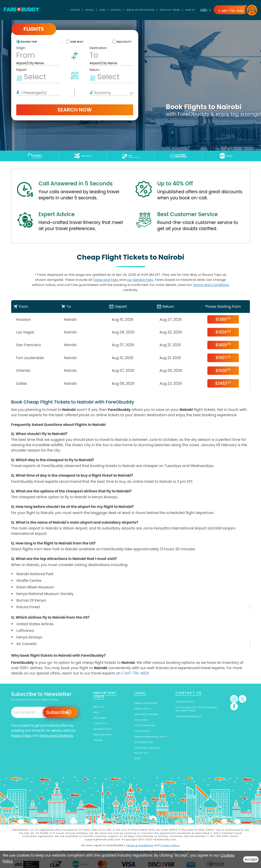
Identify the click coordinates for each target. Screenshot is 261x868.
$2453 (223, 383)
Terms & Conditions (140, 845)
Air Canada (27, 644)
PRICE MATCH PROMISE (146, 714)
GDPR (137, 759)
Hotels (89, 10)
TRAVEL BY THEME (170, 10)
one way (77, 42)
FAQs (96, 712)
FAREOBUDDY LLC (185, 702)
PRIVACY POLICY (143, 709)
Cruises (116, 10)
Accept (251, 859)
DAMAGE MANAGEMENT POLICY (151, 737)
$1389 (223, 319)
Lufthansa (25, 631)
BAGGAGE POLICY (103, 729)
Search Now (75, 110)
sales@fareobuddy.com (189, 716)
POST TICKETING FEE (145, 726)
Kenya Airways (29, 637)
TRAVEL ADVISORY (103, 735)
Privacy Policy (21, 736)
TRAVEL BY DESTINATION (140, 10)
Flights (75, 10)
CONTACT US (100, 724)
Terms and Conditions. (57, 736)
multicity (124, 42)
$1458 (223, 345)
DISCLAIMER (99, 718)
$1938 (223, 370)
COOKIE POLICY (142, 731)
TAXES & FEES (141, 720)
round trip (29, 42)
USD (206, 10)
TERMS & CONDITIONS (146, 703)
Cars (102, 10)
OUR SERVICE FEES (144, 742)
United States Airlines (35, 624)
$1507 (223, 358)
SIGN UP (190, 10)
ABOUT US (99, 707)
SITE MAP (98, 740)
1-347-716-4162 (231, 11)
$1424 (223, 332)
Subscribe (57, 712)
